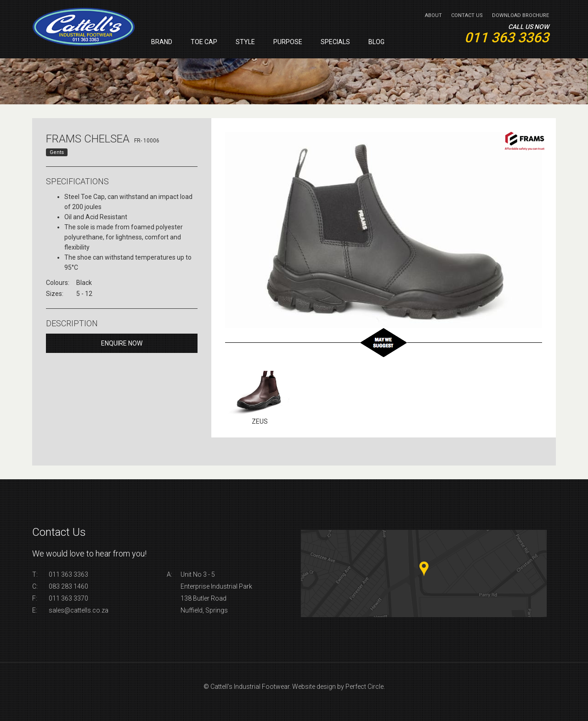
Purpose (288, 42)
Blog (376, 42)
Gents (57, 152)
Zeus (260, 421)
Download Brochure (520, 15)
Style (245, 42)
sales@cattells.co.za (79, 610)
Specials (335, 42)
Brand (162, 42)
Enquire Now (122, 343)
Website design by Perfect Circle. (339, 687)
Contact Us (467, 15)
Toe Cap (204, 42)
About (433, 15)
